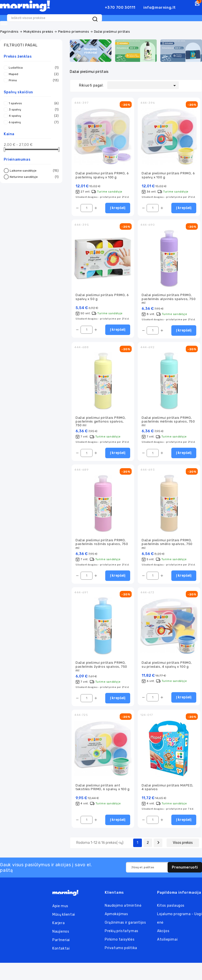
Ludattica (32, 65)
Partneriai (61, 942)
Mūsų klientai (64, 917)
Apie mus (60, 908)
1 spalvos (32, 101)
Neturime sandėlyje (33, 175)
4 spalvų (32, 113)
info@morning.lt (160, 7)
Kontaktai (61, 950)
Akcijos (163, 933)
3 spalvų (32, 107)
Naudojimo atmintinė (123, 908)
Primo (32, 78)
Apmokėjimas (116, 916)
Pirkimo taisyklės (120, 941)
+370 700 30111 (120, 7)
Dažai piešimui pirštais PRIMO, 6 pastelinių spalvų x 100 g (102, 173)
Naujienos (61, 933)
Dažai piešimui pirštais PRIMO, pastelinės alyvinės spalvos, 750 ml (169, 298)
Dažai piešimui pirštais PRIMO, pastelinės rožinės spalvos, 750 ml (102, 544)
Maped (32, 72)
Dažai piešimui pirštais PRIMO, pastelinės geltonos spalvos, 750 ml (101, 421)
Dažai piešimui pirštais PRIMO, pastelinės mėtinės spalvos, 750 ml (168, 421)
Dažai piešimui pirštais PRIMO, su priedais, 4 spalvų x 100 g (167, 665)
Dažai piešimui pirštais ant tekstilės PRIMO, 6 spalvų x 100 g (103, 789)
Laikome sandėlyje (33, 168)
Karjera (58, 925)
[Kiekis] (87, 206)
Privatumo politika (121, 950)
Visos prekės (183, 845)
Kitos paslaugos (171, 908)
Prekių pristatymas (122, 933)
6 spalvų (32, 120)
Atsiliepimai (167, 941)
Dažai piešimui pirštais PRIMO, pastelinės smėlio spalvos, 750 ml (167, 544)
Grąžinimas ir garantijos (125, 925)
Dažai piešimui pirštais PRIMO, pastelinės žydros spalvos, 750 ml (101, 667)
